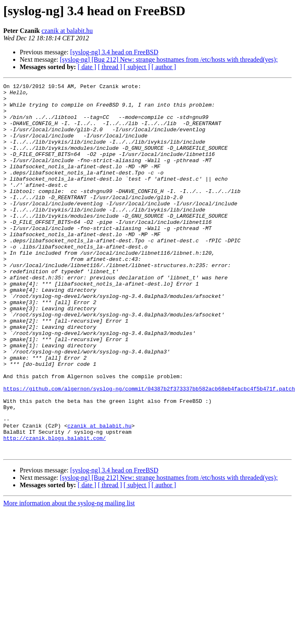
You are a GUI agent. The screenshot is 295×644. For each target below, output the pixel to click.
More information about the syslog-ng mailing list (69, 577)
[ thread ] (110, 67)
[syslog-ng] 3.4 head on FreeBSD (114, 52)
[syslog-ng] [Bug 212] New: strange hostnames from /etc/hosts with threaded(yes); (169, 59)
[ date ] (87, 67)
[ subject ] (137, 67)
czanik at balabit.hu (67, 31)
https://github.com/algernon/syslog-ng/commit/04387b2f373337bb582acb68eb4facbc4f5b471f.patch (149, 450)
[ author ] (164, 67)
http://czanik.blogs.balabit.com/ (55, 509)
